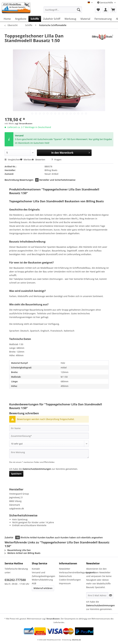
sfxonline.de (76, 640)
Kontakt (36, 569)
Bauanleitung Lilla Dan (18, 550)
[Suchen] (79, 10)
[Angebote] (21, 19)
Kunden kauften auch (49, 537)
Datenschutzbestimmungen (37, 469)
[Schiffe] (35, 19)
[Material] (85, 19)
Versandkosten (53, 619)
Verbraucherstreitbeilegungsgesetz (72, 572)
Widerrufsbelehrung (42, 580)
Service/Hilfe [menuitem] (105, 3)
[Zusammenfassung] (49, 436)
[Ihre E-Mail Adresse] (97, 595)
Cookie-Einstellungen (70, 580)
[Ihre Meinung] (49, 454)
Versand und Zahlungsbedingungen (43, 574)
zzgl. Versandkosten (24, 123)
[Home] (7, 19)
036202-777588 (15, 580)
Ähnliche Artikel (29, 537)
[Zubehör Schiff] (52, 19)
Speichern (16, 474)
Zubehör (13, 537)
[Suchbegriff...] (63, 10)
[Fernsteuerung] (103, 19)
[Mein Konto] (106, 10)
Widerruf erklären (43, 588)
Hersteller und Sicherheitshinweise (57, 180)
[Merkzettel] (98, 10)
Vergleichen (12, 160)
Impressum (65, 583)
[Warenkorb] (113, 10)
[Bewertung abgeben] (49, 444)
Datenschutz (65, 576)
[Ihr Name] (49, 428)
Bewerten (39, 160)
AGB (34, 583)
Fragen (56, 160)
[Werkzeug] (70, 19)
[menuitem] (63, 11)
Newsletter (65, 569)
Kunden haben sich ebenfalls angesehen (82, 537)
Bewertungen (29, 180)
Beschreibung (12, 180)
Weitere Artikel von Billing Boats (23, 553)
